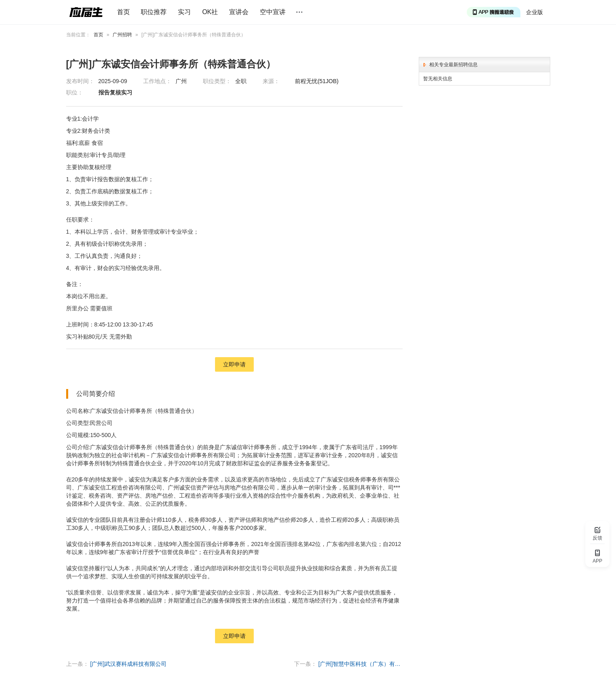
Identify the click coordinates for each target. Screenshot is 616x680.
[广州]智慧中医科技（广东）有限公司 (360, 664)
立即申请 (234, 364)
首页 (123, 12)
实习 (184, 12)
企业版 (535, 12)
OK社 (210, 12)
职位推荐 (154, 12)
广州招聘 (122, 35)
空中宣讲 (273, 12)
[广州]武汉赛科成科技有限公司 (128, 664)
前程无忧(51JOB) (317, 81)
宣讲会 (239, 12)
